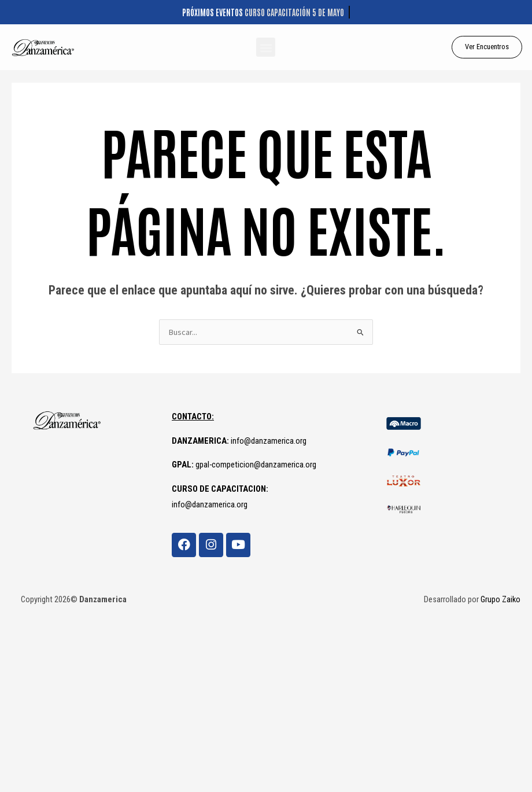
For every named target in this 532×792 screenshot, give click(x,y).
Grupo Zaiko (500, 599)
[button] (266, 47)
